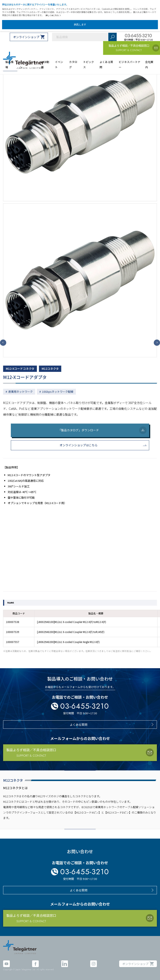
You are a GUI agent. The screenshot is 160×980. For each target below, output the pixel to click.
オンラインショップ (26, 37)
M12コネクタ (50, 369)
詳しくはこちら (53, 15)
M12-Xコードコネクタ (20, 369)
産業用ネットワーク (21, 392)
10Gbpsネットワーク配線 (58, 392)
